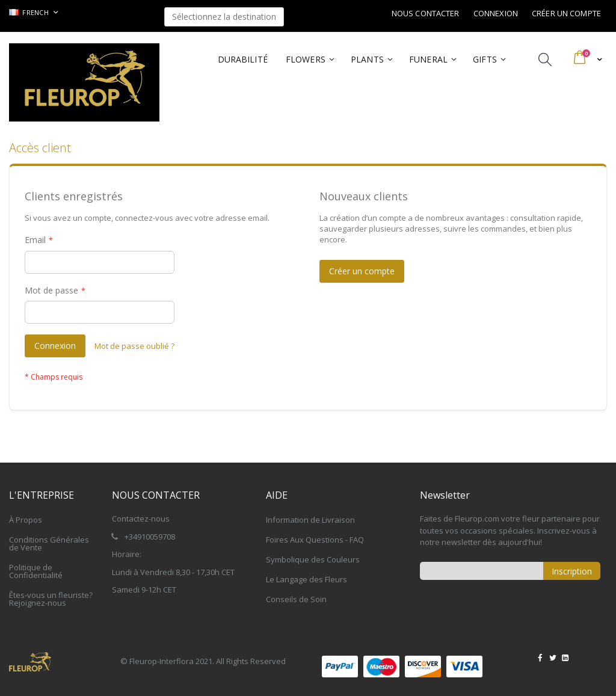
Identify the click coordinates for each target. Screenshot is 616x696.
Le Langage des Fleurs (306, 579)
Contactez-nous (141, 519)
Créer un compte (566, 13)
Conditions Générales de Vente (49, 544)
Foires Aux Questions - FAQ (315, 540)
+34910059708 (150, 537)
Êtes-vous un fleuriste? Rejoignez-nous (51, 599)
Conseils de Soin (296, 599)
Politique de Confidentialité (36, 571)
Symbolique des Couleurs (313, 559)
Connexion (496, 13)
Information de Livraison (310, 520)
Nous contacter (426, 13)
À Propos (26, 520)
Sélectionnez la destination (224, 17)
